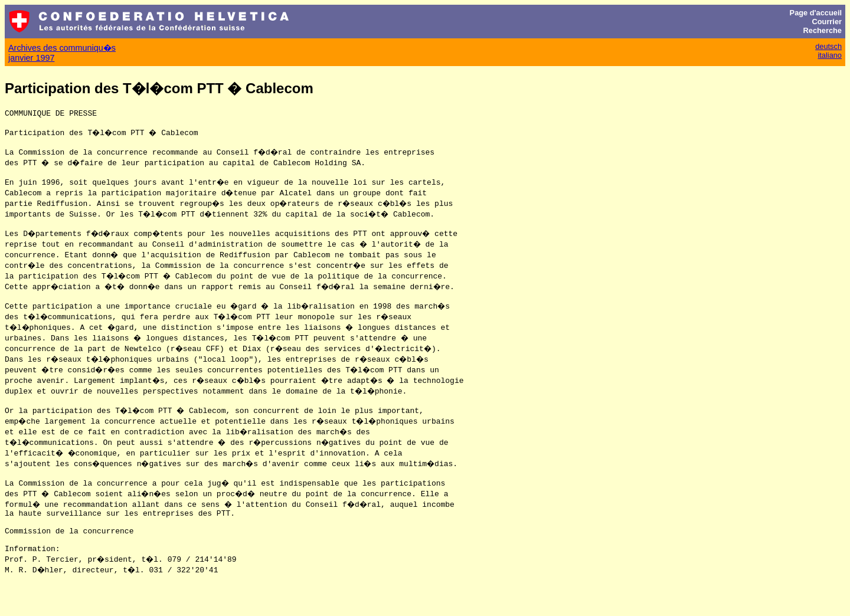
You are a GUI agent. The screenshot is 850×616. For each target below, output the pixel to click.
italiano (830, 55)
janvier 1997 (31, 58)
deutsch (828, 46)
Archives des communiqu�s (62, 48)
